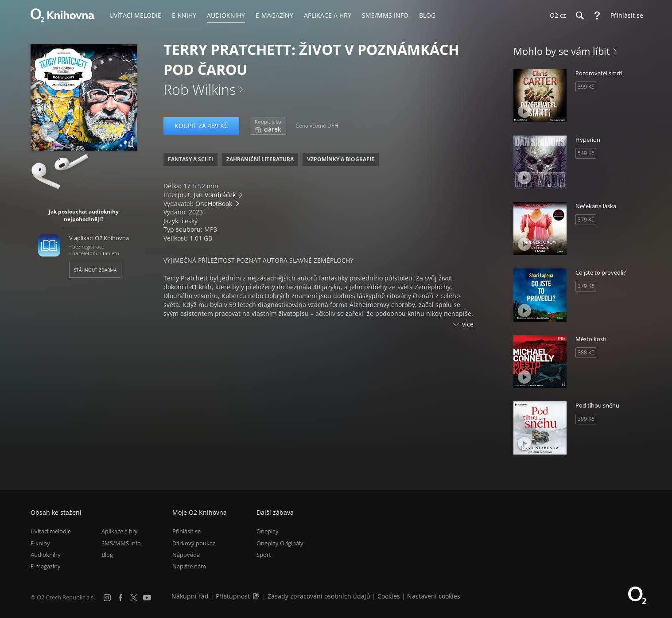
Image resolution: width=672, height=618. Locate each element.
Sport (264, 555)
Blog (107, 555)
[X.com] (134, 598)
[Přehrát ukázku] (49, 132)
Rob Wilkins (200, 89)
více (468, 324)
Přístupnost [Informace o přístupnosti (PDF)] (233, 596)
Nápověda (186, 555)
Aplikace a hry (120, 531)
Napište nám (189, 566)
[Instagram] (107, 598)
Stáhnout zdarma (95, 270)
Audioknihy (46, 555)
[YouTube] (147, 598)
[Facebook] (120, 598)
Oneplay (268, 531)
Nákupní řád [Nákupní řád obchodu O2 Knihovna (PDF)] (190, 596)
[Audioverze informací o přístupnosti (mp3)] (257, 596)
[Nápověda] (597, 16)
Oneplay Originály (280, 543)
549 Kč (586, 153)
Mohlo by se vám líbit (562, 51)
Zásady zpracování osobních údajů (319, 596)
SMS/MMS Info (121, 543)
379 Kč (586, 220)
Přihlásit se (186, 531)
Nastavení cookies (434, 596)
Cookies (389, 596)
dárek (268, 126)
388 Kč (586, 352)
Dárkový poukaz (194, 543)
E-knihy (40, 543)
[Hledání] (579, 16)
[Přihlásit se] (625, 16)
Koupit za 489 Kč (201, 126)
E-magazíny (46, 566)
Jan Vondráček (215, 195)
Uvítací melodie (51, 531)
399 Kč (586, 87)
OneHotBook (214, 204)
